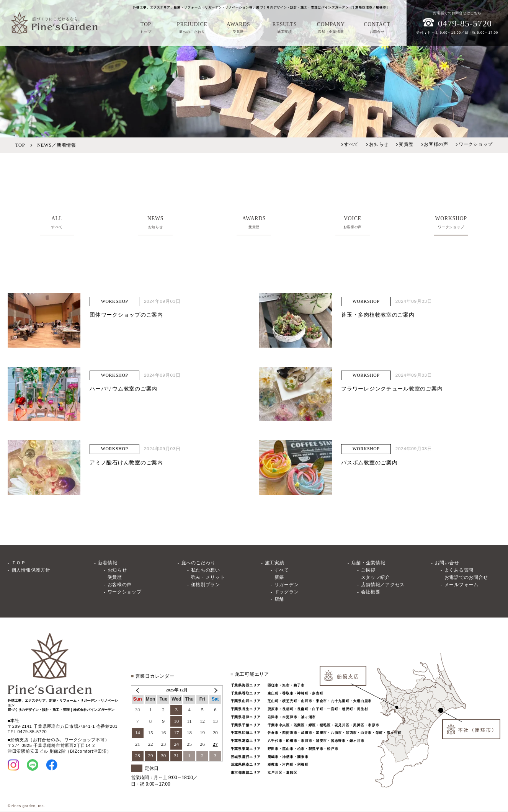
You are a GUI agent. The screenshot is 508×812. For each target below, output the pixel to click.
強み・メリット (208, 578)
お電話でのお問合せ (466, 578)
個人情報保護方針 (31, 570)
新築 (279, 578)
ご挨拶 (368, 570)
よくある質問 (459, 570)
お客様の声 (436, 144)
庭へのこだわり (198, 563)
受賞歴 (406, 144)
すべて (351, 144)
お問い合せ (447, 563)
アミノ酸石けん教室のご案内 (126, 462)
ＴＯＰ (19, 563)
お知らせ (379, 144)
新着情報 (108, 563)
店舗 (279, 599)
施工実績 (275, 563)
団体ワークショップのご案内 (126, 315)
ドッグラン (287, 592)
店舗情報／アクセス (383, 585)
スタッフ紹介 (376, 578)
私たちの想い (206, 570)
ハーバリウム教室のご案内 (123, 389)
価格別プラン (206, 585)
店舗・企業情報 (368, 563)
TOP (20, 145)
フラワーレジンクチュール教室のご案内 (392, 389)
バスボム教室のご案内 (369, 462)
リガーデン (287, 585)
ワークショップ (476, 144)
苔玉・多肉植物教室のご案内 (378, 315)
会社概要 (371, 592)
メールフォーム (461, 585)
